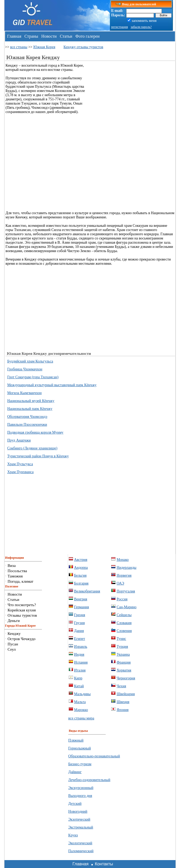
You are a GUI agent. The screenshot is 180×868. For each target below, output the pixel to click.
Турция (122, 647)
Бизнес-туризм (80, 764)
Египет (80, 639)
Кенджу (14, 634)
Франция (123, 662)
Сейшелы (124, 615)
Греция (80, 615)
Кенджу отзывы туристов (83, 47)
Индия (79, 654)
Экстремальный (81, 827)
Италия (80, 670)
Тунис (121, 639)
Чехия (121, 686)
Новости (49, 36)
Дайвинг (75, 772)
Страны (31, 36)
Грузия (79, 623)
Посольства (17, 571)
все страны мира (81, 718)
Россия (122, 599)
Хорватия (124, 670)
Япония (122, 710)
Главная (14, 36)
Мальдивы (82, 694)
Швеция (123, 702)
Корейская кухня (22, 610)
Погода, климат (21, 581)
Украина (123, 654)
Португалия (126, 591)
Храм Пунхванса (21, 472)
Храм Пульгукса (20, 464)
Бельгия (80, 575)
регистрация (120, 27)
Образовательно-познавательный (94, 756)
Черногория (126, 678)
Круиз (73, 835)
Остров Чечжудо (22, 639)
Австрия (81, 560)
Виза (12, 566)
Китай (79, 686)
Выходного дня (80, 796)
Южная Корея (44, 47)
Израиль (81, 647)
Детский (75, 804)
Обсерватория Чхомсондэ (27, 417)
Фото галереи (87, 36)
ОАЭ (120, 583)
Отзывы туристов (22, 615)
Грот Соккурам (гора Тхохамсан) (33, 377)
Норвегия (124, 575)
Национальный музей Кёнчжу (31, 401)
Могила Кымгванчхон (25, 393)
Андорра (81, 568)
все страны (19, 47)
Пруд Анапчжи (19, 440)
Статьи (66, 36)
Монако (123, 560)
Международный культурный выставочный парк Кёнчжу (52, 385)
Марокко (81, 710)
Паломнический (81, 851)
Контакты (104, 864)
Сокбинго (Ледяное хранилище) (32, 448)
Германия (81, 607)
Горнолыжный (80, 748)
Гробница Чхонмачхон (25, 369)
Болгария (81, 583)
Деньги (14, 621)
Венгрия (81, 599)
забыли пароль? (141, 27)
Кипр (78, 678)
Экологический (80, 843)
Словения (124, 631)
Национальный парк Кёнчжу (30, 409)
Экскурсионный (81, 788)
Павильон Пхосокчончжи (27, 425)
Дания (79, 631)
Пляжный (76, 740)
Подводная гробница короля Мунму (35, 432)
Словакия (124, 623)
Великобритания (87, 591)
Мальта (80, 702)
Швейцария (126, 694)
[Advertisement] (131, 100)
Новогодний (78, 811)
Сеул (12, 649)
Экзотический (79, 819)
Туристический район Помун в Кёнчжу (38, 456)
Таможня (15, 576)
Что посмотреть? (22, 605)
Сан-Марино (126, 607)
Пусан (13, 644)
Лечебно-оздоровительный (89, 780)
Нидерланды (126, 568)
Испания (81, 662)
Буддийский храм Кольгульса (30, 361)
